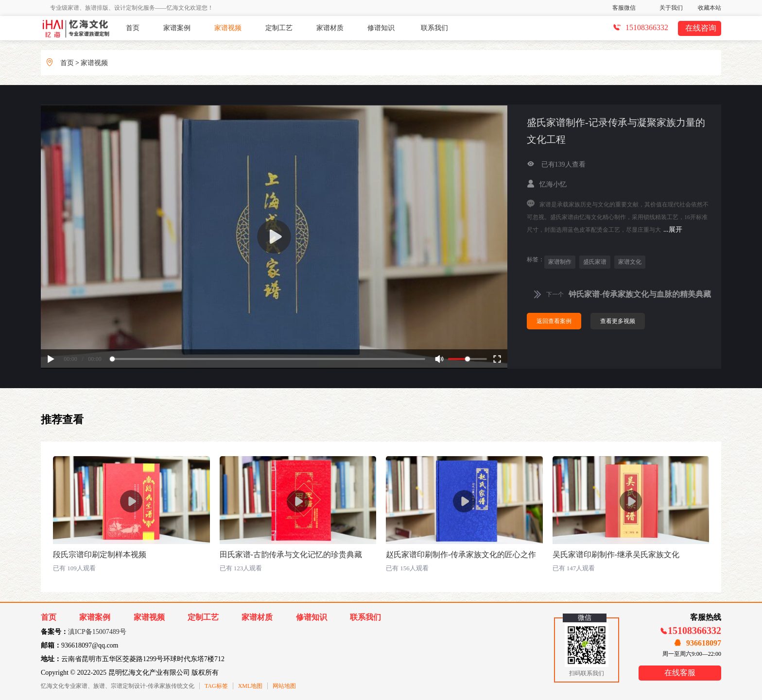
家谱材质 (330, 28)
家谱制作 (560, 262)
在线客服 (680, 673)
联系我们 (434, 28)
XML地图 (251, 686)
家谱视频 (228, 28)
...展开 (673, 230)
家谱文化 (630, 262)
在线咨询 (701, 28)
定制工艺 (279, 28)
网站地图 (284, 686)
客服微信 (624, 8)
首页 (133, 28)
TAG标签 (216, 686)
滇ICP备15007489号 (97, 632)
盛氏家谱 (595, 262)
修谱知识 (381, 28)
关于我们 (671, 8)
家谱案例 (177, 28)
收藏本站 (710, 8)
